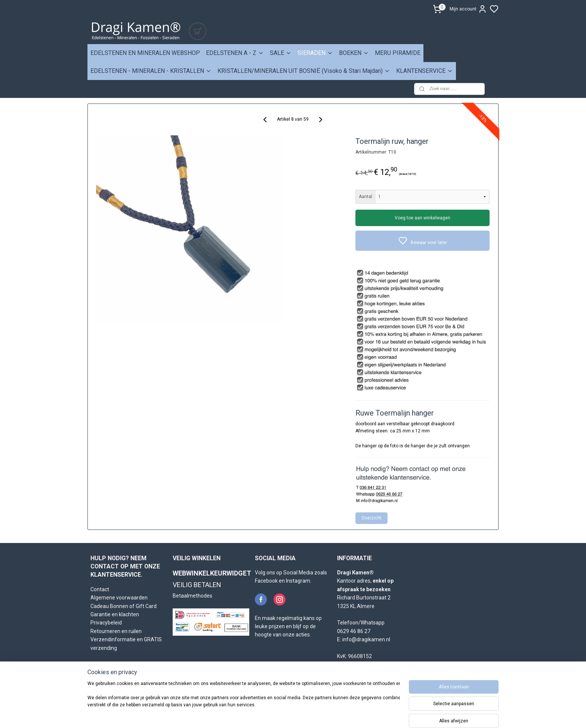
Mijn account (468, 9)
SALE (281, 53)
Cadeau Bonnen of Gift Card (124, 606)
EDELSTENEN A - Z (235, 53)
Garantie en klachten (115, 614)
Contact (100, 589)
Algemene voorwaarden (119, 598)
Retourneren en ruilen (116, 631)
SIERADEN (315, 53)
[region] (244, 703)
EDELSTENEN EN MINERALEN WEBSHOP (145, 53)
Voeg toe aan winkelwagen (423, 218)
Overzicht (372, 518)
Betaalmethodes (192, 596)
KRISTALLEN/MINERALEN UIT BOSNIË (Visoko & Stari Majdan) (304, 71)
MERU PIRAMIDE (398, 53)
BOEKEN (354, 53)
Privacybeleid (106, 623)
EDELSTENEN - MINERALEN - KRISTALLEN (151, 71)
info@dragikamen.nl (366, 639)
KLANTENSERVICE (425, 71)
